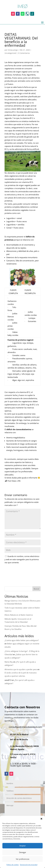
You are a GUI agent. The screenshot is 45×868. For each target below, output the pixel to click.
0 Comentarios (24, 53)
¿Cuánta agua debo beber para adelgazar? (22, 640)
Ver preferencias (23, 859)
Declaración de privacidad (29, 865)
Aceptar (23, 846)
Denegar (23, 852)
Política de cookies (13, 865)
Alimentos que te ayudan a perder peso (21, 669)
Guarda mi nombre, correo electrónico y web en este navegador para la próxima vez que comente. (22, 559)
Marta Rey (9, 662)
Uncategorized (10, 53)
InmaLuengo (13, 50)
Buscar (36, 589)
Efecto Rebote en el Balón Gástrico (19, 615)
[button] (41, 819)
